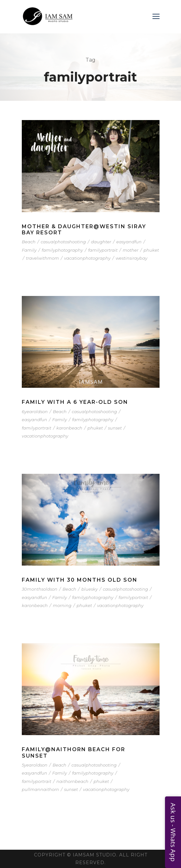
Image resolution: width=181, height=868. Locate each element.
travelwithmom (42, 258)
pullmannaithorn (40, 789)
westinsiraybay (132, 258)
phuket (151, 250)
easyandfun (129, 242)
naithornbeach (72, 781)
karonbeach (69, 428)
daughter (101, 242)
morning (62, 605)
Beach (29, 242)
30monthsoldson (40, 589)
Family (29, 250)
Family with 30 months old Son (80, 580)
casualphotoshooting (63, 242)
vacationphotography (87, 258)
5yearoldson (35, 765)
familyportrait (103, 250)
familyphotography (62, 250)
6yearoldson (35, 412)
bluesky (90, 589)
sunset (115, 428)
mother (131, 250)
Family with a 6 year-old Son (75, 402)
